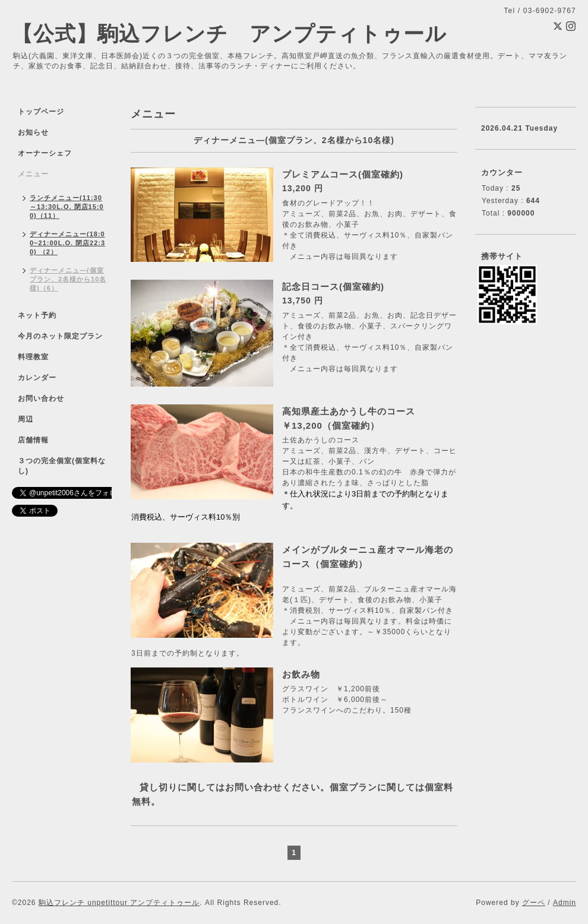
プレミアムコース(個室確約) (343, 174)
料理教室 (33, 357)
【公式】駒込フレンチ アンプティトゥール (229, 34)
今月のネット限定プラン (60, 336)
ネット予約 (37, 315)
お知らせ (33, 132)
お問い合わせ (41, 398)
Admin (565, 903)
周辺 (26, 419)
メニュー (33, 174)
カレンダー (37, 378)
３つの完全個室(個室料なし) (62, 466)
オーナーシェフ (45, 153)
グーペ (534, 903)
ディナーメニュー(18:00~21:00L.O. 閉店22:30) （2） (67, 243)
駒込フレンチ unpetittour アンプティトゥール (119, 903)
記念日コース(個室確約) (333, 287)
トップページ (41, 112)
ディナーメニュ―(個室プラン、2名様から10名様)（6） (68, 279)
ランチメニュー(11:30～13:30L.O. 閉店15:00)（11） (67, 207)
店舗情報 (33, 440)
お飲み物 (301, 674)
